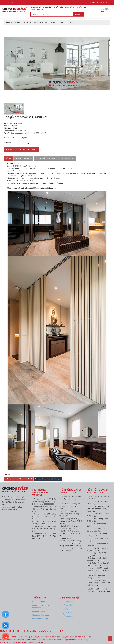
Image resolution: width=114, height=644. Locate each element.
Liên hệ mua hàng (23, 158)
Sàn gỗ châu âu (66, 613)
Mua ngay (10, 150)
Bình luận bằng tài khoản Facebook (18, 479)
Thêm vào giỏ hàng (27, 150)
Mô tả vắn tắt (67, 158)
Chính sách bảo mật (40, 619)
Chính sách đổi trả (39, 611)
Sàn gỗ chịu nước (66, 616)
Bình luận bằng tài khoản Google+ (48, 479)
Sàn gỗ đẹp (64, 609)
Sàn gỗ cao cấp (66, 605)
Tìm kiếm (78, 14)
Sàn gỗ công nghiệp (67, 602)
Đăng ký (104, 2)
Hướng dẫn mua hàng (46, 158)
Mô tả (8, 158)
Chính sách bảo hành (40, 615)
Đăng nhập (95, 2)
